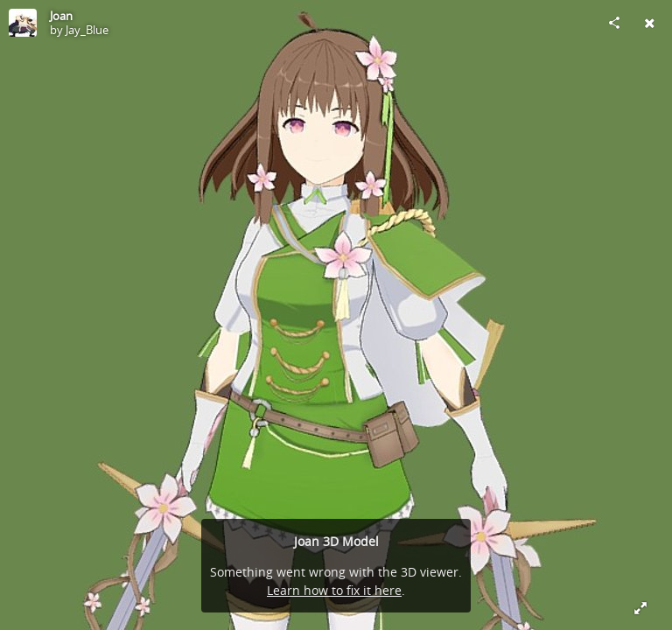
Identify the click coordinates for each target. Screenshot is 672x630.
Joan (61, 16)
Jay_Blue (87, 30)
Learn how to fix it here (334, 590)
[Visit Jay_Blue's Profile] (23, 23)
